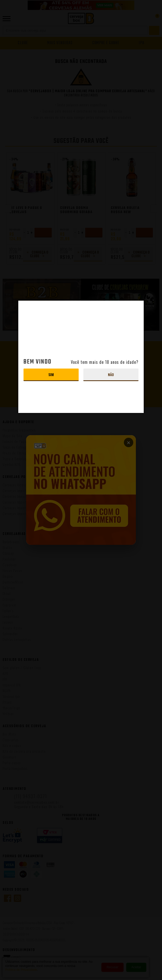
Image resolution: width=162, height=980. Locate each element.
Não (111, 374)
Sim (51, 374)
